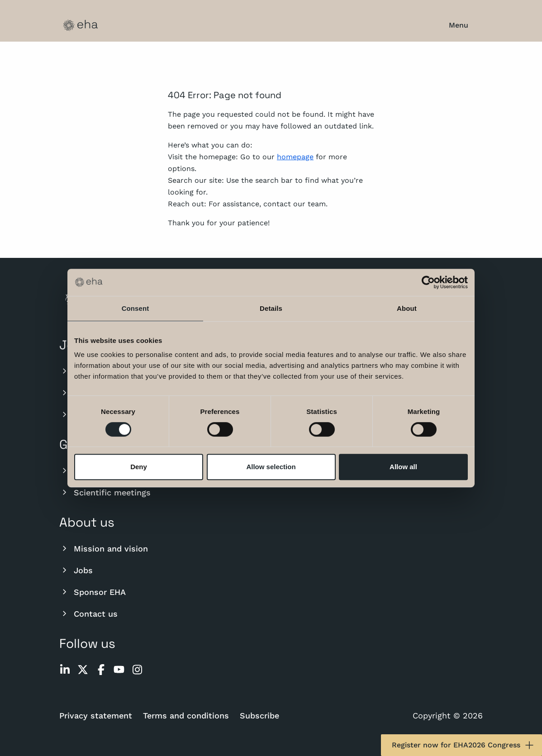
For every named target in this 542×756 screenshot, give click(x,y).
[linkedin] (65, 670)
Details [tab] (271, 308)
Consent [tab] (135, 308)
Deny (139, 467)
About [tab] (407, 308)
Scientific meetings (105, 492)
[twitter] (83, 670)
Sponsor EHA (93, 592)
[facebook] (101, 670)
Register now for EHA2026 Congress (463, 745)
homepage (295, 157)
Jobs (76, 570)
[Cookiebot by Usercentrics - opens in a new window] (428, 282)
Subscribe (259, 716)
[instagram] (137, 670)
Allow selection (271, 467)
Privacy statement (96, 716)
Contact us (88, 613)
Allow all (403, 467)
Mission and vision (104, 548)
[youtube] (119, 670)
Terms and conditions (186, 716)
